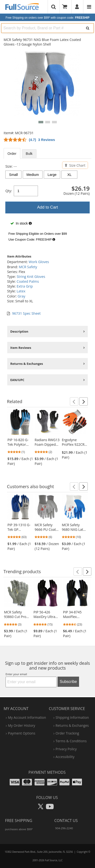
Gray (22, 296)
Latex (21, 291)
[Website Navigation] (89, 7)
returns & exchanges (72, 725)
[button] (41, 122)
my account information (27, 717)
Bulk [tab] (29, 154)
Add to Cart (48, 207)
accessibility (65, 757)
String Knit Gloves (31, 277)
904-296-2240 (64, 828)
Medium (33, 175)
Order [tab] (12, 154)
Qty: (9, 191)
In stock (21, 223)
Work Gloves (39, 262)
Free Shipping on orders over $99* (47, 18)
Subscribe (68, 682)
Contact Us (66, 821)
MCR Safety (28, 267)
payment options (22, 733)
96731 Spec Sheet (26, 313)
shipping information (72, 717)
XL (70, 175)
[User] (77, 7)
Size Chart (75, 165)
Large (52, 175)
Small (14, 175)
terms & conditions (71, 741)
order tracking (67, 733)
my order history (22, 725)
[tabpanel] (47, 204)
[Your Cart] (66, 7)
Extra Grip (25, 286)
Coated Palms (28, 281)
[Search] (88, 28)
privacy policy (66, 749)
